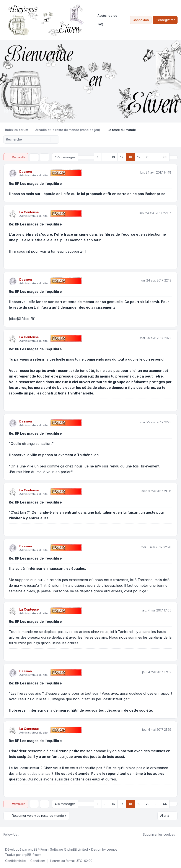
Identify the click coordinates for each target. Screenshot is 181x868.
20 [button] (148, 157)
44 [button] (165, 157)
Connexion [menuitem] (141, 20)
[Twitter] (25, 834)
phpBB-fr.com (31, 854)
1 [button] (98, 157)
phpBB (33, 849)
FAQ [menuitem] (98, 24)
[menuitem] (105, 16)
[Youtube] (28, 834)
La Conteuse (29, 212)
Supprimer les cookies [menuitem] (156, 834)
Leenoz (112, 849)
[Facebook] (21, 834)
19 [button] (139, 157)
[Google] (32, 834)
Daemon (26, 171)
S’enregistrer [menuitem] (165, 20)
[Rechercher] (47, 139)
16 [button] (113, 157)
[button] (90, 157)
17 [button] (122, 157)
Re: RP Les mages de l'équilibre (35, 184)
